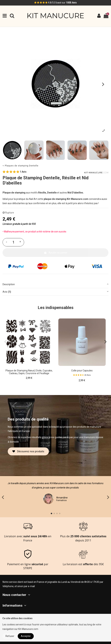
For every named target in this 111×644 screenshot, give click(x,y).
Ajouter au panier (56, 253)
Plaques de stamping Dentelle (22, 166)
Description (56, 284)
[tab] (56, 284)
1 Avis (15, 172)
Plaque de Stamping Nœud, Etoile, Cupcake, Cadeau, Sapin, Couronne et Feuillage (29, 372)
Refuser (10, 636)
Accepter (26, 636)
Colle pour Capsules (82, 371)
